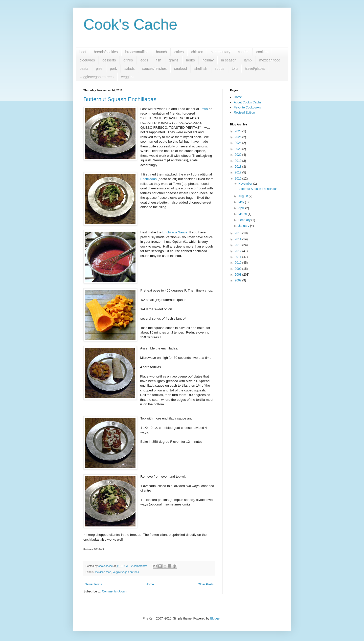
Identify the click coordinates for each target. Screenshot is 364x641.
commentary (221, 52)
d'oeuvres (87, 60)
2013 (239, 245)
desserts (109, 60)
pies (99, 69)
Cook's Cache (130, 24)
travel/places (255, 69)
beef (83, 52)
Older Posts (206, 584)
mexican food (270, 60)
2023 (239, 149)
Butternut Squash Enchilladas (120, 99)
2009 (239, 269)
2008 (239, 275)
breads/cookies (106, 52)
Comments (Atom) (114, 591)
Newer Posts (93, 584)
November (246, 184)
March (243, 214)
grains (174, 60)
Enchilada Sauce (175, 232)
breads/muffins (137, 52)
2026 (239, 131)
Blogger (215, 618)
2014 (239, 239)
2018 (239, 167)
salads (129, 69)
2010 (239, 263)
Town (204, 109)
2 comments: (139, 566)
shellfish (201, 69)
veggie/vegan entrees (97, 77)
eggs (144, 60)
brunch (161, 52)
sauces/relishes (155, 69)
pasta (84, 69)
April (242, 208)
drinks (128, 60)
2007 (239, 280)
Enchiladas (149, 179)
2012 (239, 251)
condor (243, 52)
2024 (239, 143)
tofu (235, 69)
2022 (239, 155)
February (245, 220)
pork (113, 69)
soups (220, 69)
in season (229, 60)
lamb (248, 60)
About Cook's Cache (248, 102)
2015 (239, 233)
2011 (239, 257)
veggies (127, 77)
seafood (180, 69)
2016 (239, 179)
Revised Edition (244, 113)
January (244, 226)
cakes (179, 52)
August (244, 196)
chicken (197, 52)
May (242, 202)
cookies (262, 52)
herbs (190, 60)
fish (158, 60)
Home (150, 584)
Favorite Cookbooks (247, 107)
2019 (239, 161)
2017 (239, 172)
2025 (239, 137)
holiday (208, 60)
